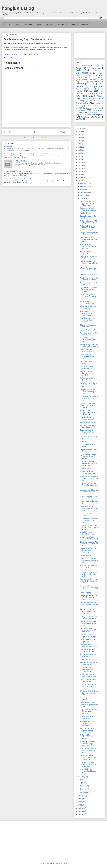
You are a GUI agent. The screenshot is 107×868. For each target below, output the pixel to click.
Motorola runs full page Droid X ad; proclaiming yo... (89, 502)
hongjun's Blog (18, 8)
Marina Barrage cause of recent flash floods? (88, 426)
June (82, 777)
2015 (80, 165)
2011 (80, 178)
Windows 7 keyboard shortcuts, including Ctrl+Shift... (87, 373)
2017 (80, 159)
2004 (80, 811)
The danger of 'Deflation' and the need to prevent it (89, 604)
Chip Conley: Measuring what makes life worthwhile (88, 712)
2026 (80, 132)
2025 (80, 135)
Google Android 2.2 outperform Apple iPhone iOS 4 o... (87, 669)
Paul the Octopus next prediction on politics (88, 651)
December (84, 183)
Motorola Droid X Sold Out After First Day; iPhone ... (89, 492)
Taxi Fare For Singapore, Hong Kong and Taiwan (19, 179)
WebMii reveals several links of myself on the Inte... (88, 623)
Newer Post (8, 132)
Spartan (94, 110)
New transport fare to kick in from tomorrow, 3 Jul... (89, 751)
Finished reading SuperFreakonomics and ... (88, 356)
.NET (78, 66)
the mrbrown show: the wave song (88, 656)
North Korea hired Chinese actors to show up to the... (89, 385)
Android (79, 68)
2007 (80, 802)
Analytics (97, 66)
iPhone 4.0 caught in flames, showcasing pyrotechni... (88, 611)
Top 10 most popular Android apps (87, 367)
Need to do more (86, 213)
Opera (99, 99)
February (84, 789)
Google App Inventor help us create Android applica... (89, 598)
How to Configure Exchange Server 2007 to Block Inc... (89, 630)
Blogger (101, 73)
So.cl (77, 110)
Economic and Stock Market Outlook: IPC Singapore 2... (88, 764)
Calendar (89, 75)
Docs (102, 80)
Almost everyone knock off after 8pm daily (89, 334)
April (82, 783)
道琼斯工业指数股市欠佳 (88, 497)
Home (8, 24)
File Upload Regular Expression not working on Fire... (89, 588)
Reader (78, 106)
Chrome (97, 75)
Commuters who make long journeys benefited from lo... (89, 705)
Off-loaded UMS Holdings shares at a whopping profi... (89, 693)
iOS (91, 91)
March (83, 786)
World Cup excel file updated (87, 699)
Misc (84, 96)
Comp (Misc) (98, 77)
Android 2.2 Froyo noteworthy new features (86, 737)
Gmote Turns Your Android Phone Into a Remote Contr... (89, 399)
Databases (84, 24)
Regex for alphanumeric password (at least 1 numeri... (88, 686)
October (83, 189)
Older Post (65, 132)
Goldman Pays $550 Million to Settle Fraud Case (88, 509)
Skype (99, 108)
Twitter (101, 113)
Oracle (100, 101)
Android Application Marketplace (87, 717)
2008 (80, 799)
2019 (80, 153)
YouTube (79, 119)
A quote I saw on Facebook (86, 252)
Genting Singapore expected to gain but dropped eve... (88, 757)
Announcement (94, 68)
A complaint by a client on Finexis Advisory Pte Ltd (89, 346)
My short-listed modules (88, 422)
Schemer (98, 106)
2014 (80, 168)
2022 (80, 144)
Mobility (61, 24)
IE (98, 89)
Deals (94, 80)
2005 (80, 808)
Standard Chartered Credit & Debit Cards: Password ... (89, 567)
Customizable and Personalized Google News (88, 771)
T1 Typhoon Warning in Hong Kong (88, 379)
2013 (80, 171)
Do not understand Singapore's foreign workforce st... (87, 432)
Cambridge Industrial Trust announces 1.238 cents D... (89, 544)
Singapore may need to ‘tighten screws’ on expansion (88, 551)
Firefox (93, 84)
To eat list (83, 442)
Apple (40, 24)
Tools (81, 112)
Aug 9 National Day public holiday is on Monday (89, 279)
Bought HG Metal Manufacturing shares (88, 646)
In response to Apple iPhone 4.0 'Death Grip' (89, 538)
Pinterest (98, 104)
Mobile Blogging (85, 593)
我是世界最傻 (8, 147)
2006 (80, 805)
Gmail (81, 87)
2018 (80, 156)
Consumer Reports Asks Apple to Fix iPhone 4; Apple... (88, 574)
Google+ (79, 89)
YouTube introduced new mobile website (88, 664)
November (84, 186)
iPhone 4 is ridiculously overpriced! (88, 326)
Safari (88, 106)
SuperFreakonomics (45, 43)
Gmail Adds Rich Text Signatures (87, 641)
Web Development (95, 115)
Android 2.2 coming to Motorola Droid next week (88, 228)
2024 (80, 138)
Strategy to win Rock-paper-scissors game (88, 209)
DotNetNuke (83, 82)
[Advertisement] (90, 45)
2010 (80, 181)
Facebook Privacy (86, 556)
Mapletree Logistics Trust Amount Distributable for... (89, 297)
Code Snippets (81, 77)
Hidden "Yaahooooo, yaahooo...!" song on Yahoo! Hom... (88, 203)
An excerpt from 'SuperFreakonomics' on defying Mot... (89, 412)
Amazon (87, 66)
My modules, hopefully (88, 330)
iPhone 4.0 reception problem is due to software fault (87, 730)
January (83, 792)
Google (18, 24)
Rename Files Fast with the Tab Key (88, 307)
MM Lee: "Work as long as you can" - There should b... (89, 270)
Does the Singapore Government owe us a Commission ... (88, 463)
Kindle (101, 91)
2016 (80, 162)
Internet (79, 91)
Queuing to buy (85, 659)
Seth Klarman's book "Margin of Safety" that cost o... (88, 240)
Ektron (99, 82)
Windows (85, 117)
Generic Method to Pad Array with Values (17, 172)
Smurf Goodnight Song (20, 161)
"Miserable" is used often (88, 275)
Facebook (29, 24)
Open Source (87, 99)
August (83, 196)
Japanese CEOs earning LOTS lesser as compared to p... (88, 723)
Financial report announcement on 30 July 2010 (88, 246)
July (82, 199)
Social (84, 110)
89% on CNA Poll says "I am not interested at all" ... (89, 263)
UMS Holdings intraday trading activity (88, 680)
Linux (81, 93)
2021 (80, 147)
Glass (102, 84)
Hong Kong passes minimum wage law (87, 472)
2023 (80, 141)
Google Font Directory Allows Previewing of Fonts (88, 392)
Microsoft (50, 24)
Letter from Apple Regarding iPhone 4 (88, 533)
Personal (12, 57)
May (82, 780)
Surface (101, 110)
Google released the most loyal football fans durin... (89, 520)
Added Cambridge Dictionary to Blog (87, 351)
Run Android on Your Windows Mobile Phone (89, 675)
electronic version (16, 47)
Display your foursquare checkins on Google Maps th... (88, 405)
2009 (80, 796)
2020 (80, 150)
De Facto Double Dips (88, 468)
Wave (82, 115)
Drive (91, 82)
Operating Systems (84, 101)
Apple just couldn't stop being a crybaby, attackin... (88, 320)
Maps (90, 93)
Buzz (81, 75)
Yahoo (97, 117)
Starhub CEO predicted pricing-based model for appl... (89, 561)
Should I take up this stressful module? (87, 418)
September (84, 193)
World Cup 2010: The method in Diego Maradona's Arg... (87, 744)
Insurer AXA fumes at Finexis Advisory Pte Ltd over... (89, 340)
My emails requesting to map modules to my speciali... (88, 457)
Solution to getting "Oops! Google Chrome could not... (89, 581)
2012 (80, 174)
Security (72, 24)
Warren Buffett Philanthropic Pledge (88, 302)
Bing (95, 70)
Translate (92, 113)
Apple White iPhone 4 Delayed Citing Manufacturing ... (87, 313)
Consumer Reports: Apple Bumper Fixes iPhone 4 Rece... (89, 527)
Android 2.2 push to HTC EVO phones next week (89, 222)
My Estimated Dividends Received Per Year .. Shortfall (88, 290)
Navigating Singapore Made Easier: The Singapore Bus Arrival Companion (27, 154)
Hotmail (90, 89)
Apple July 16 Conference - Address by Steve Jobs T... (89, 478)
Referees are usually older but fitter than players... (89, 617)
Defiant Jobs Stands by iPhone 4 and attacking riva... (89, 485)
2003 (80, 814)
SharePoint (91, 108)
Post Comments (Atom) (41, 138)
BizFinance (82, 73)
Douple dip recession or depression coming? (88, 636)
